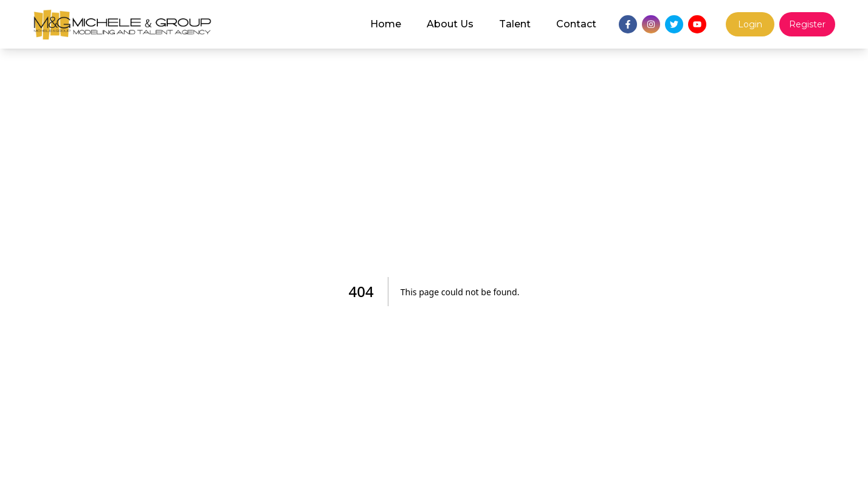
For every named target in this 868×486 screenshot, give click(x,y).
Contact (576, 24)
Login (750, 24)
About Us (450, 24)
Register (807, 24)
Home (386, 24)
